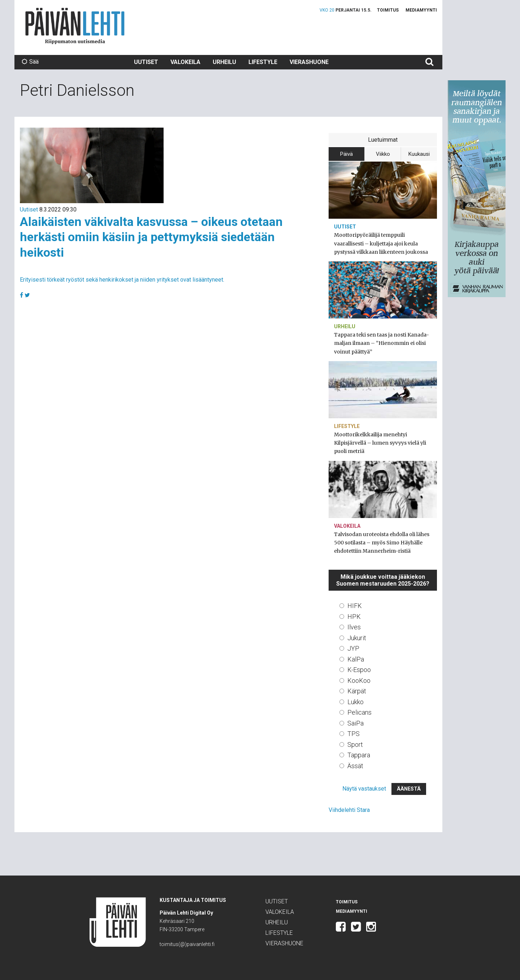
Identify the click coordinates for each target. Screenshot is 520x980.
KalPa (356, 659)
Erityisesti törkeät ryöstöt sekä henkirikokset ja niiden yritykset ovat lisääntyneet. (122, 280)
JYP (353, 648)
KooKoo (359, 681)
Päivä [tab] (346, 154)
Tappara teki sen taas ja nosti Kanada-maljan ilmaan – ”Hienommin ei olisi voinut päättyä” (382, 343)
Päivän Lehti (75, 26)
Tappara (359, 755)
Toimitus (388, 10)
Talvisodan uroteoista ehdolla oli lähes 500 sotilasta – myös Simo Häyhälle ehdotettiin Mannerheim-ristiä (382, 543)
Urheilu (224, 62)
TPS (354, 734)
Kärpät (357, 691)
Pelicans (359, 712)
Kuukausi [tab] (419, 154)
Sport (355, 744)
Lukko (356, 702)
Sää (30, 62)
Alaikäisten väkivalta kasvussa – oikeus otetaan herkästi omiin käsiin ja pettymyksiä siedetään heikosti (151, 237)
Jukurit (357, 638)
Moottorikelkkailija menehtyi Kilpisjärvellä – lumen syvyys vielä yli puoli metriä (380, 443)
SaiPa (356, 723)
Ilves (354, 627)
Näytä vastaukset (364, 789)
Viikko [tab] (383, 154)
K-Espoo (359, 670)
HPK (354, 617)
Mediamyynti (421, 10)
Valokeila (185, 62)
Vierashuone (309, 62)
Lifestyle (263, 62)
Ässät (355, 766)
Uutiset (146, 62)
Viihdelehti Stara (349, 810)
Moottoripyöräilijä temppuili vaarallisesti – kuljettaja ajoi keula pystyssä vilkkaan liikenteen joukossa (381, 243)
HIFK (355, 606)
